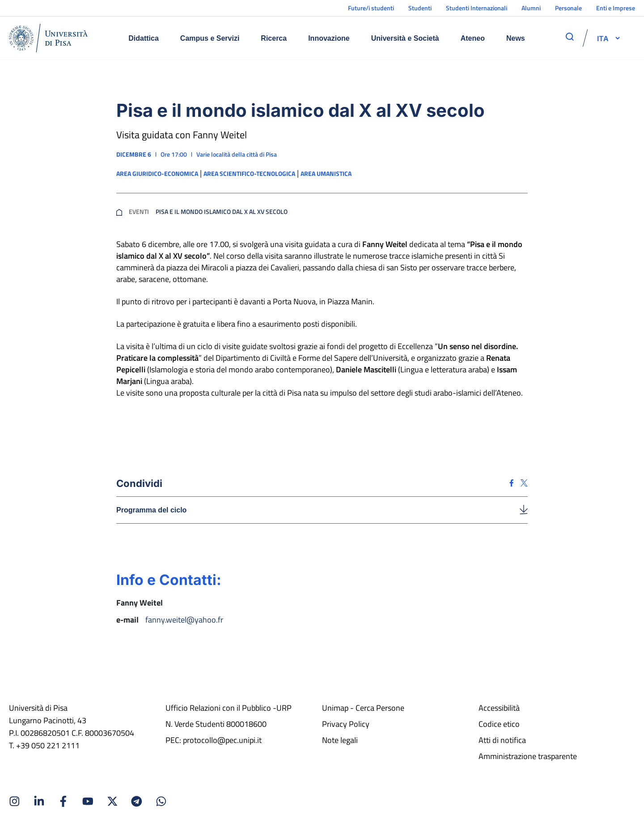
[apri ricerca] (570, 37)
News (516, 38)
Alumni (531, 8)
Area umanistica (326, 174)
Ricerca (274, 38)
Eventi (139, 212)
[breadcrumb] (119, 212)
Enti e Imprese (616, 8)
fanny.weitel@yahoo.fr (184, 620)
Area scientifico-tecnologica (249, 174)
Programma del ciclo (151, 510)
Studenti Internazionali (477, 8)
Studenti (420, 8)
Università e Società (405, 38)
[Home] (48, 38)
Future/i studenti (371, 8)
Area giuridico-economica (157, 174)
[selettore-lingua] (603, 38)
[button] (603, 38)
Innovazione (329, 38)
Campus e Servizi (210, 38)
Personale (568, 8)
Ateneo (473, 38)
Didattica (144, 38)
